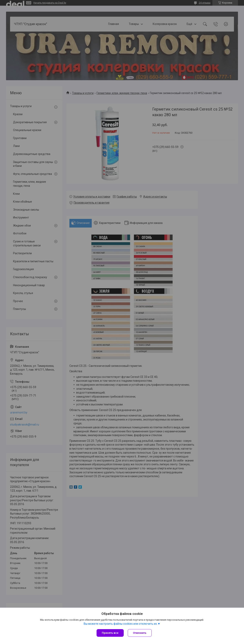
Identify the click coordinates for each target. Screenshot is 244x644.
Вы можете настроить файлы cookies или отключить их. (121, 624)
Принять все (110, 633)
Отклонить (140, 633)
